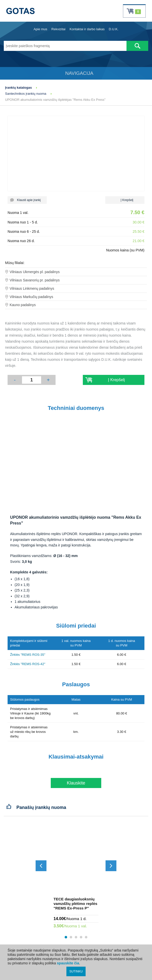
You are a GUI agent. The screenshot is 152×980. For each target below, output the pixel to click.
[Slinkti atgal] (41, 866)
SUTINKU (76, 971)
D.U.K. (114, 29)
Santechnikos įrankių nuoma (26, 94)
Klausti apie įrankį (27, 200)
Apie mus (40, 29)
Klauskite (76, 783)
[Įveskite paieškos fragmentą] (65, 46)
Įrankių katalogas (18, 88)
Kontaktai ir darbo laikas (87, 29)
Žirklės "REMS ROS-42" (28, 664)
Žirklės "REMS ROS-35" (28, 655)
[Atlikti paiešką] (137, 46)
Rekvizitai (59, 29)
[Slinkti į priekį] (111, 866)
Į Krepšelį (125, 200)
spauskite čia (68, 963)
